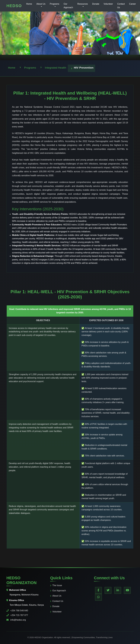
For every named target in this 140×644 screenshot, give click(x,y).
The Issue (56, 585)
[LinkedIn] (118, 590)
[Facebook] (98, 590)
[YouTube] (127, 590)
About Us (56, 596)
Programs (30, 68)
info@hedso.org (18, 620)
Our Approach (68, 6)
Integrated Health (56, 68)
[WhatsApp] (98, 597)
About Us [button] (41, 4)
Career (133, 4)
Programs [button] (54, 4)
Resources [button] (83, 4)
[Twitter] (108, 590)
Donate (96, 4)
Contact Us (121, 6)
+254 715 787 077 (19, 615)
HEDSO (14, 6)
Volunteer (108, 4)
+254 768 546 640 (19, 611)
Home (29, 4)
